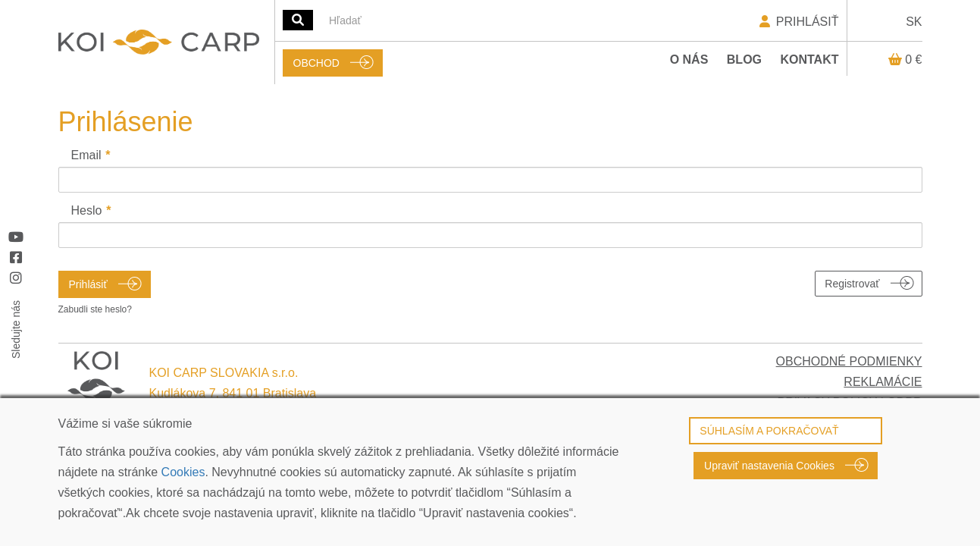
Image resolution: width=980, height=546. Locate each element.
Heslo (87, 210)
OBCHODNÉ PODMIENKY (849, 361)
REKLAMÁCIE (883, 382)
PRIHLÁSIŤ (798, 22)
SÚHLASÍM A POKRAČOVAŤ (769, 431)
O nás (689, 60)
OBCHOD (316, 63)
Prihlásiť (88, 284)
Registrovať (852, 284)
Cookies (183, 472)
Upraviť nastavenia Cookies (769, 466)
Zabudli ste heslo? (95, 309)
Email (86, 155)
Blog (744, 60)
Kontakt (809, 60)
